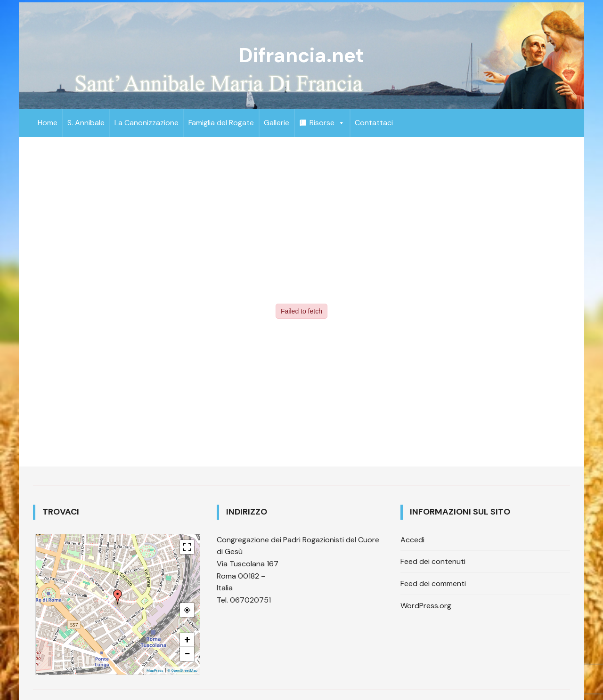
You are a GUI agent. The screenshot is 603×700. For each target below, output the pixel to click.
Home (48, 123)
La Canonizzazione (147, 123)
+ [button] (187, 640)
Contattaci (374, 123)
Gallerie (277, 123)
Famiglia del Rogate (221, 123)
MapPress (155, 671)
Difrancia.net (301, 55)
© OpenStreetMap (182, 671)
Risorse (327, 123)
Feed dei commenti (433, 583)
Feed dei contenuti (433, 561)
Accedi (412, 540)
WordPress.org (426, 606)
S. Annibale (86, 123)
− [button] (187, 654)
